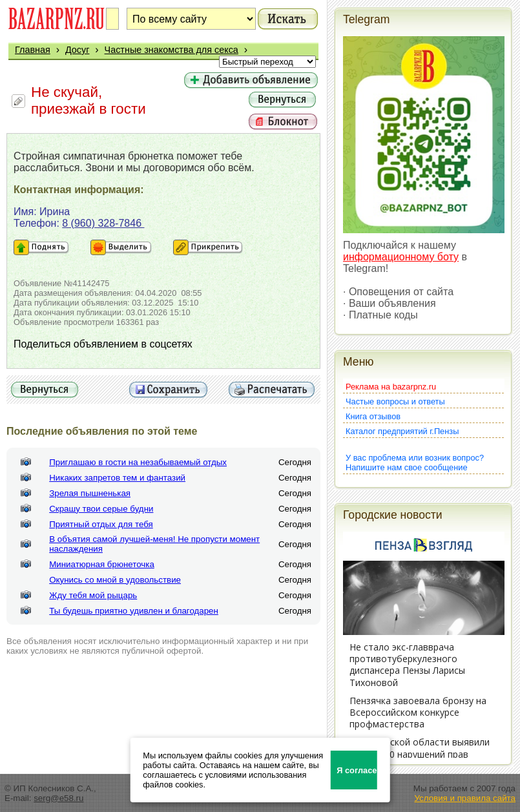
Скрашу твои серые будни (101, 509)
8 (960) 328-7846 (103, 223)
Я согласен (357, 770)
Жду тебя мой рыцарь (93, 595)
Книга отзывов (373, 416)
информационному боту (401, 257)
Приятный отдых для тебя (101, 524)
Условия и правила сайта (465, 798)
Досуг (78, 50)
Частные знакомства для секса (172, 50)
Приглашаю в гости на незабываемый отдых (138, 462)
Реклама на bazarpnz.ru (391, 387)
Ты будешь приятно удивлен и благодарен (134, 611)
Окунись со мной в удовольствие (115, 580)
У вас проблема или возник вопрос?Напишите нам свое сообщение (415, 463)
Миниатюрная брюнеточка (102, 564)
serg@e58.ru (58, 798)
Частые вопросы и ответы (395, 401)
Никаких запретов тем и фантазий (117, 478)
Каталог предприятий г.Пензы (402, 431)
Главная (33, 50)
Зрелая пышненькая (90, 493)
